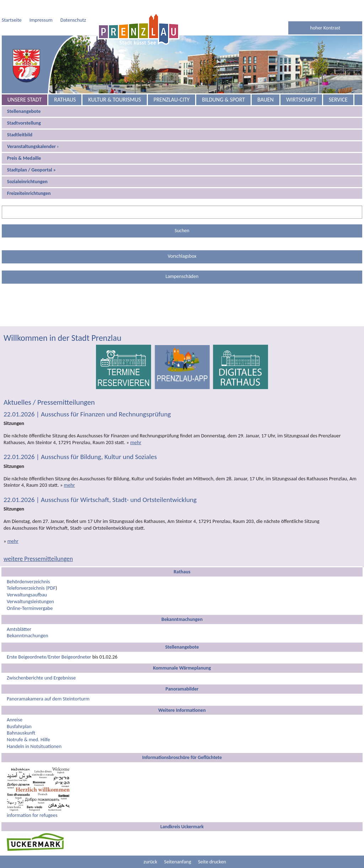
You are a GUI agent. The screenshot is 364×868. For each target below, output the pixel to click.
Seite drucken (212, 862)
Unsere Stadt (25, 100)
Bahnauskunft (21, 733)
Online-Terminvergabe (30, 608)
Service (338, 100)
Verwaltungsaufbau (27, 595)
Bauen (266, 100)
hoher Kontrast (325, 28)
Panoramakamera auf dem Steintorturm (48, 699)
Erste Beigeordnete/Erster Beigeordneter (49, 657)
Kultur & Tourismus (114, 100)
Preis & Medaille (24, 158)
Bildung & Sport (223, 100)
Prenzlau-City (172, 100)
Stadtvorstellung (24, 123)
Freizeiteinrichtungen (29, 193)
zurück (150, 862)
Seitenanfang (178, 862)
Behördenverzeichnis (28, 582)
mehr (136, 442)
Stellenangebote (24, 111)
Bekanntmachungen (28, 635)
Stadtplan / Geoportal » (32, 170)
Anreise (15, 720)
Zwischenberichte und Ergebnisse (41, 678)
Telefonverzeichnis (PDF (31, 588)
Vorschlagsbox (182, 256)
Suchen (182, 231)
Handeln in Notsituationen (34, 746)
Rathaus (65, 100)
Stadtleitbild (20, 135)
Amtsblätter (19, 629)
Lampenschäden (182, 276)
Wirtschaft (301, 100)
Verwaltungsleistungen (30, 601)
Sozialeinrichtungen (27, 182)
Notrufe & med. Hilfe (28, 739)
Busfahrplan (19, 726)
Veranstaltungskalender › (33, 146)
